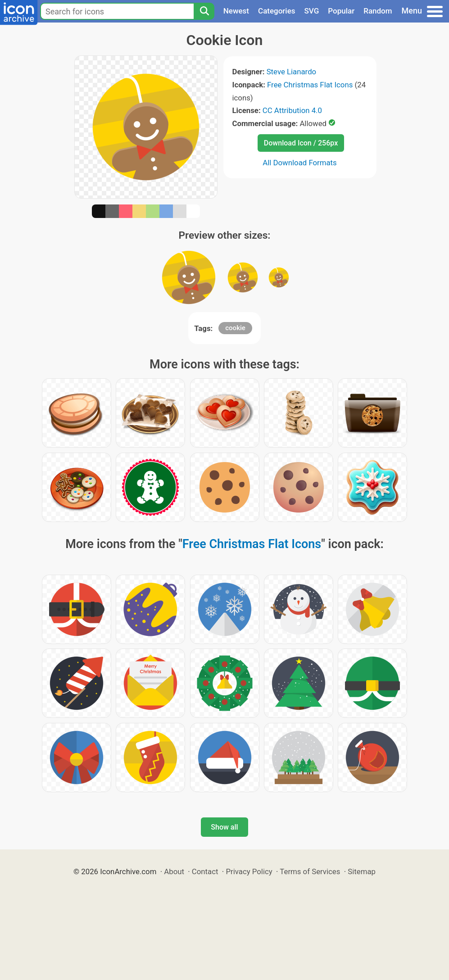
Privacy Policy (249, 871)
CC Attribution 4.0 (292, 110)
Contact (205, 871)
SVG (312, 11)
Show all (224, 827)
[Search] (204, 11)
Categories (277, 11)
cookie (235, 328)
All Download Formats (300, 163)
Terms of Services (310, 871)
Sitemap (362, 871)
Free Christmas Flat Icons (310, 85)
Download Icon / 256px (301, 143)
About (174, 871)
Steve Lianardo (292, 72)
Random (378, 11)
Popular (341, 11)
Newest (236, 11)
